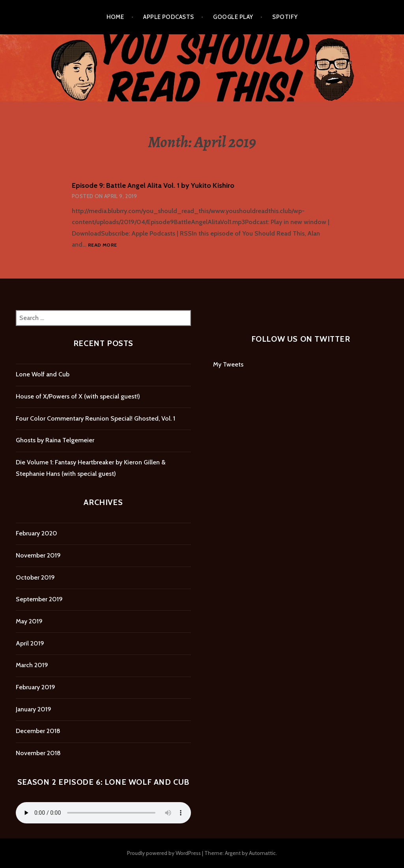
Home (115, 17)
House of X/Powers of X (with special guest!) (78, 396)
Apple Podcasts (168, 17)
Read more (102, 245)
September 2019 (39, 599)
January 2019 (34, 709)
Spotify (285, 17)
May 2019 (29, 621)
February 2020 (36, 533)
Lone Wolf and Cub (43, 374)
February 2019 (36, 687)
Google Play (233, 17)
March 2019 (32, 665)
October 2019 (35, 577)
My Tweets (228, 364)
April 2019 (30, 643)
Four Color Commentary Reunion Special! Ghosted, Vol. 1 (95, 418)
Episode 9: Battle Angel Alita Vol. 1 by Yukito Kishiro (153, 185)
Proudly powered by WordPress (164, 853)
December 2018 (38, 731)
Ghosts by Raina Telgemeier (55, 440)
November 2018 (38, 753)
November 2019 (38, 555)
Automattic (262, 853)
